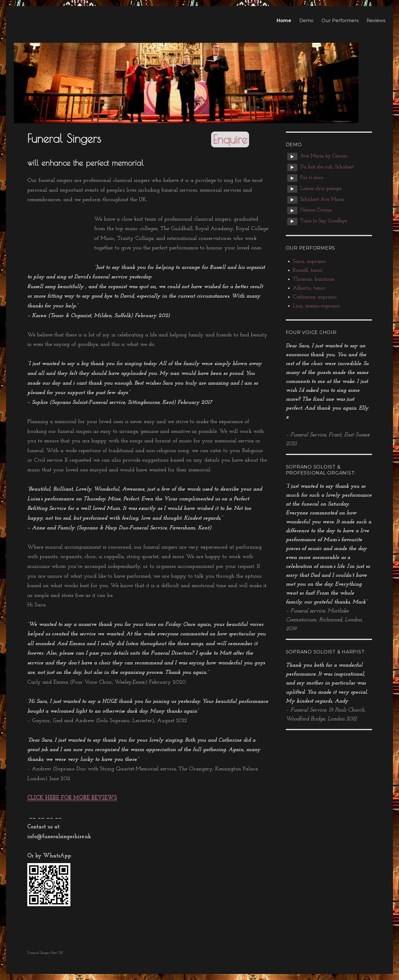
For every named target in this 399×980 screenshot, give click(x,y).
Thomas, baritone (313, 279)
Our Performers (340, 21)
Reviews (376, 21)
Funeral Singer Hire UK (45, 953)
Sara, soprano (309, 262)
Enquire (230, 139)
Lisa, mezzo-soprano (316, 306)
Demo (306, 21)
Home (284, 21)
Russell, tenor (308, 270)
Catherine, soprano (315, 297)
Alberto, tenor (309, 288)
